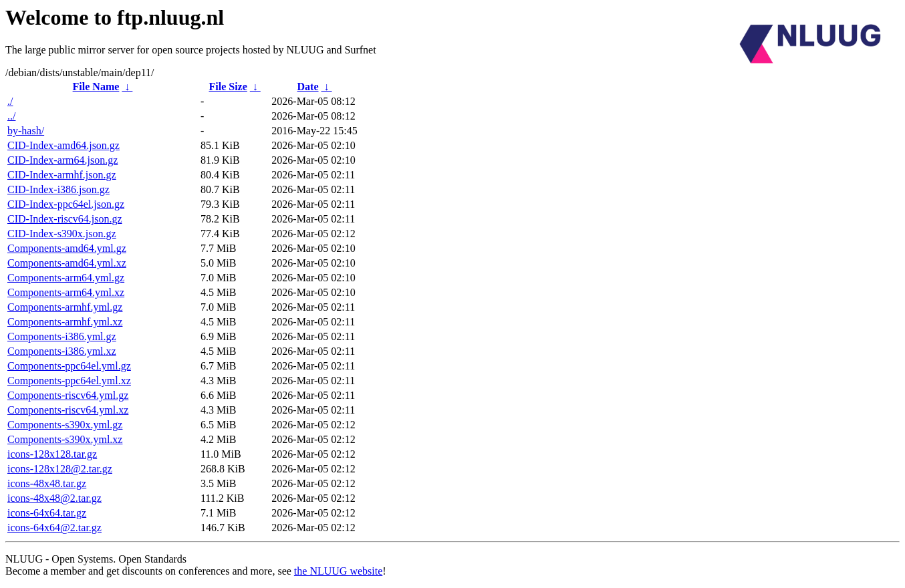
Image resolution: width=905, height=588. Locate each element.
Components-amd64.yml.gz (67, 248)
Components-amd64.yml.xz (67, 263)
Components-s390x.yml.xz (65, 439)
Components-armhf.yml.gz (65, 307)
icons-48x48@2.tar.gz (54, 498)
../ (11, 116)
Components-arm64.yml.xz (66, 292)
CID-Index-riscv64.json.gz (65, 219)
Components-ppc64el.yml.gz (69, 366)
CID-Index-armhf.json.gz (62, 175)
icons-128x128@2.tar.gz (60, 469)
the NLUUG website (338, 571)
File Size (228, 87)
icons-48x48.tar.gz (47, 483)
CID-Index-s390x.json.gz (62, 234)
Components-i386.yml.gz (62, 336)
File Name (96, 87)
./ (10, 101)
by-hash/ (26, 131)
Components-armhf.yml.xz (65, 322)
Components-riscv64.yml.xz (68, 410)
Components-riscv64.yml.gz (68, 395)
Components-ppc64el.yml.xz (69, 381)
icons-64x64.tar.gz (47, 513)
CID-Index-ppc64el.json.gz (66, 204)
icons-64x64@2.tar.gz (54, 528)
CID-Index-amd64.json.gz (63, 145)
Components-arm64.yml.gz (66, 278)
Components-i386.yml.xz (62, 351)
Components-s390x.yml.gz (65, 425)
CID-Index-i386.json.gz (58, 189)
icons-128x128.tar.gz (52, 454)
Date (308, 87)
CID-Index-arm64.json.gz (62, 160)
